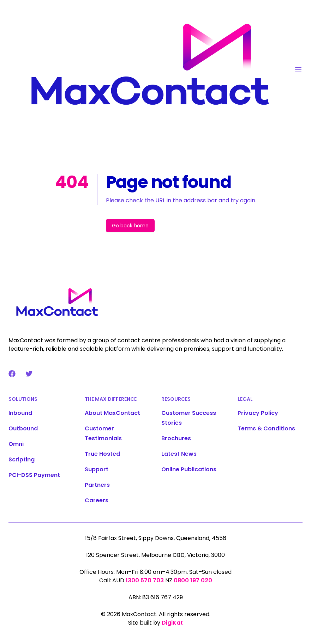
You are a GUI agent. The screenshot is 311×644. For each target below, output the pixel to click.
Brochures (176, 438)
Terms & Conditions (266, 428)
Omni (16, 444)
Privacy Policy (258, 413)
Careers (97, 500)
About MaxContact (112, 413)
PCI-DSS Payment (34, 475)
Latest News (179, 454)
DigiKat (172, 623)
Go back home (130, 226)
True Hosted (102, 454)
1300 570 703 (145, 580)
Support (97, 469)
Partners (97, 485)
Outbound (23, 428)
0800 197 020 (193, 580)
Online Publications (189, 469)
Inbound (20, 413)
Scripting (22, 459)
